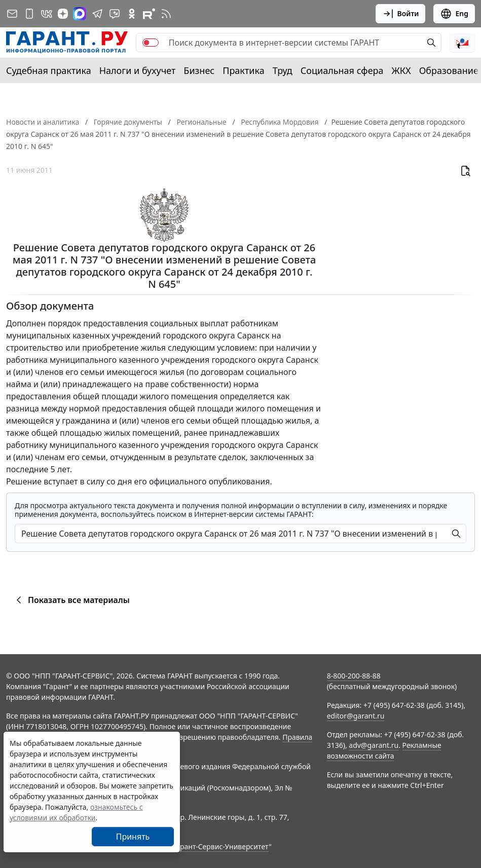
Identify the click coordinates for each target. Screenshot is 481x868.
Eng (454, 14)
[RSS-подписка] (166, 14)
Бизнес (199, 70)
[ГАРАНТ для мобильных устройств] (29, 14)
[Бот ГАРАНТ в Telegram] (115, 14)
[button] (462, 43)
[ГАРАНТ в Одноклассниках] (132, 14)
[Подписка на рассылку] (12, 14)
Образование (449, 70)
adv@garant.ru (374, 745)
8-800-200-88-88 (354, 676)
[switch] (151, 43)
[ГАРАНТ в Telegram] (97, 14)
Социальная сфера (342, 70)
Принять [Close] (133, 837)
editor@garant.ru (356, 716)
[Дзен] (63, 14)
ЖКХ (401, 70)
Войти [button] (401, 14)
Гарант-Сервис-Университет (221, 846)
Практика (243, 70)
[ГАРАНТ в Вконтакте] (47, 14)
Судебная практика (49, 70)
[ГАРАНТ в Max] (80, 14)
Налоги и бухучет (138, 70)
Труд (283, 70)
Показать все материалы (71, 600)
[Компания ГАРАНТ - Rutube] (149, 14)
